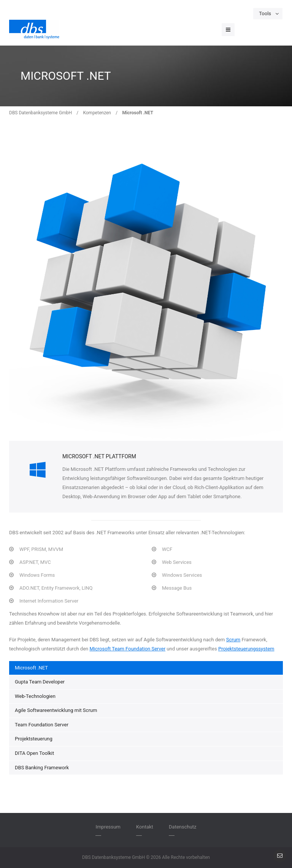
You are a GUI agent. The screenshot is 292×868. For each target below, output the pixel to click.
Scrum (233, 640)
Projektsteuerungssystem (246, 649)
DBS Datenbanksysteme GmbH (40, 113)
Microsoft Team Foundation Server (127, 649)
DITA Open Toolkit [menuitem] (34, 753)
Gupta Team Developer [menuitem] (40, 682)
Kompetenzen (97, 113)
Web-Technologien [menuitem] (35, 696)
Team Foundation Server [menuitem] (42, 725)
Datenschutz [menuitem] (182, 827)
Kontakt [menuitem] (145, 827)
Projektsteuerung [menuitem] (34, 739)
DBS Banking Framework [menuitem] (42, 768)
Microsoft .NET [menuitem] (31, 668)
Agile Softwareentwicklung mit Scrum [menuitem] (56, 710)
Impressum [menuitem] (108, 827)
